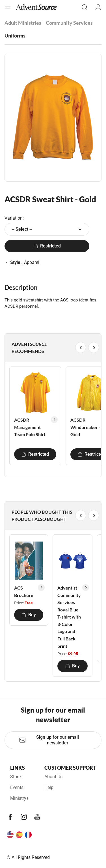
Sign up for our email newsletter (49, 740)
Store (15, 777)
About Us (53, 777)
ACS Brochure (24, 591)
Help (49, 787)
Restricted (47, 246)
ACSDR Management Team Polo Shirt (30, 427)
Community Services (69, 23)
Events (17, 787)
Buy (29, 615)
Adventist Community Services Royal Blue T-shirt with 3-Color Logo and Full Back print (69, 617)
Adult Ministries (23, 23)
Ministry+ (20, 798)
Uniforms (15, 36)
